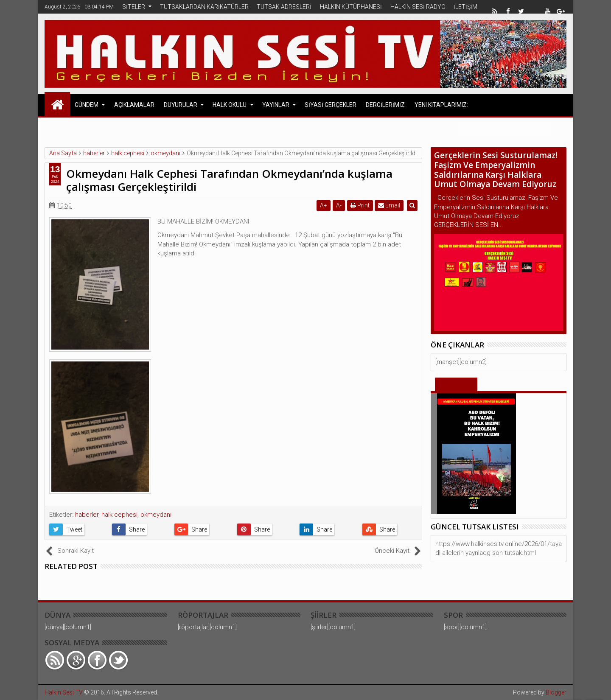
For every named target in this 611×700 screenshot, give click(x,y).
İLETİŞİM (465, 7)
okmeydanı (156, 515)
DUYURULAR (181, 105)
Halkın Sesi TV (64, 692)
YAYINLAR (276, 105)
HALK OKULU (230, 105)
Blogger (556, 692)
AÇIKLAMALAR (134, 105)
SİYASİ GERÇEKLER (331, 105)
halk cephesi (119, 515)
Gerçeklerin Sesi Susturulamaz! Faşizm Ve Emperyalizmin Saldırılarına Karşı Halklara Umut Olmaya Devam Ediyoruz (496, 170)
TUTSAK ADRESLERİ (284, 7)
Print (360, 205)
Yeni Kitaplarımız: (441, 105)
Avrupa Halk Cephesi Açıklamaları (128, 128)
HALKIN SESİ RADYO (418, 7)
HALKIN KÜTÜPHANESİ (351, 7)
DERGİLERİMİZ (385, 105)
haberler (87, 515)
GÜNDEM (87, 105)
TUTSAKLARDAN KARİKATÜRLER (204, 7)
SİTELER (134, 7)
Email (390, 205)
